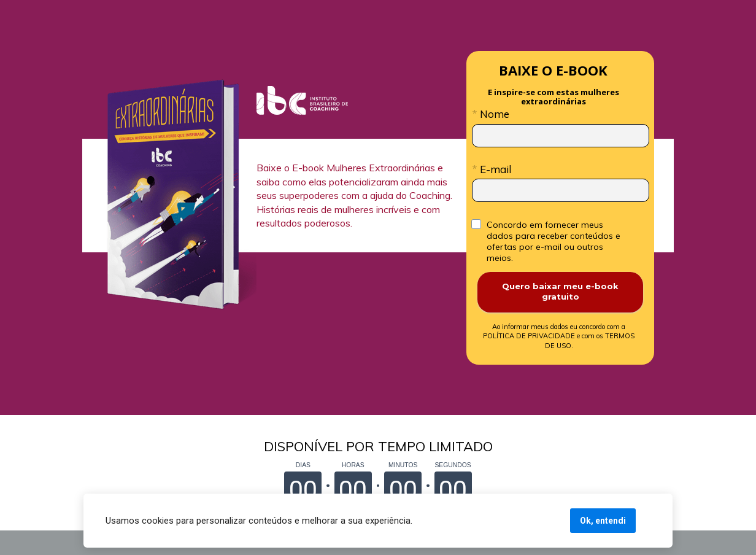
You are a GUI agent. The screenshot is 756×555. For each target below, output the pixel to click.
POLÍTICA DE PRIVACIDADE (555, 331)
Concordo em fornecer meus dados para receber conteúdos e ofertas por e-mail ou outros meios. (555, 241)
